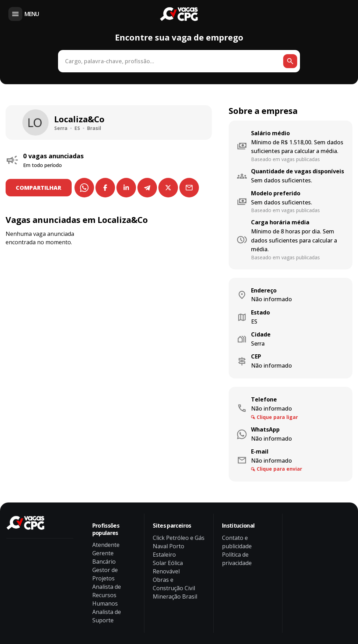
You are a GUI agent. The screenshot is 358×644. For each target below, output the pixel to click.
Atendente (106, 545)
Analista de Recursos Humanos (107, 595)
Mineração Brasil (175, 596)
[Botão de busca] (290, 61)
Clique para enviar (279, 469)
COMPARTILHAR (40, 188)
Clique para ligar (277, 417)
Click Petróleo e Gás (179, 538)
